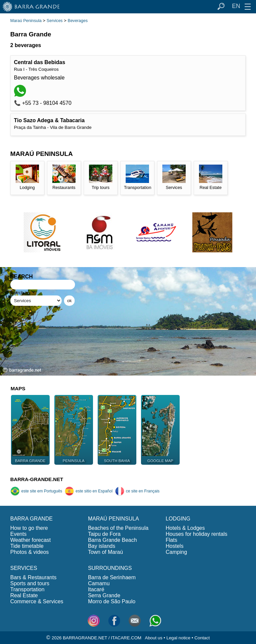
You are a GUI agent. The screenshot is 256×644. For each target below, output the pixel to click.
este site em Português (36, 491)
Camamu (99, 583)
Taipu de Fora (104, 534)
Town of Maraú (105, 552)
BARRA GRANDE (31, 519)
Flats (171, 540)
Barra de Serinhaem (112, 577)
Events (18, 534)
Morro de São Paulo (112, 601)
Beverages (78, 21)
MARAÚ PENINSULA (113, 519)
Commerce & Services (37, 601)
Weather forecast (31, 540)
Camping (176, 552)
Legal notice (178, 638)
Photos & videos (30, 552)
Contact (202, 638)
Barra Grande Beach (112, 540)
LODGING (178, 519)
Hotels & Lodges (185, 528)
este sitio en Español (89, 491)
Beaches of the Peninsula (118, 528)
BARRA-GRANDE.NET (37, 479)
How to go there (29, 528)
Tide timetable (27, 546)
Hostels (174, 546)
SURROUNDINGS (110, 568)
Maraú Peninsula (26, 21)
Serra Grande (104, 595)
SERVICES (24, 568)
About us (154, 638)
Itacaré (96, 589)
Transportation (27, 589)
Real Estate (24, 595)
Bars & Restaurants (33, 577)
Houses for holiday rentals (196, 534)
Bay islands (102, 546)
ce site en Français (137, 491)
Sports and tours (30, 583)
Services (55, 21)
